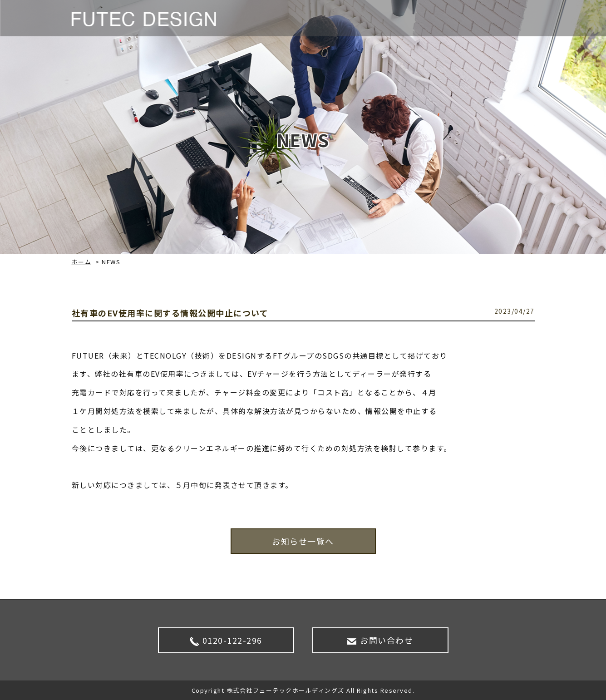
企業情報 (429, 18)
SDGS (468, 18)
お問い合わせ (380, 640)
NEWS (346, 18)
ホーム (82, 262)
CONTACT (510, 18)
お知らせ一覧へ (303, 541)
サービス (385, 18)
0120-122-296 (226, 640)
